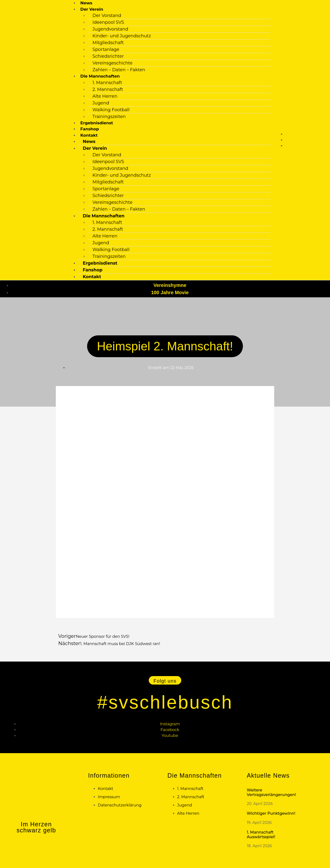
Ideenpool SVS (108, 22)
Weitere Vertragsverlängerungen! (271, 792)
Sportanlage (106, 49)
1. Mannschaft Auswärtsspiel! (261, 834)
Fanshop (90, 129)
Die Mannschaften (100, 76)
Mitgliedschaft (108, 43)
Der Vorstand (107, 16)
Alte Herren (105, 96)
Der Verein (95, 148)
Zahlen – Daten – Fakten (119, 70)
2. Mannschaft (108, 89)
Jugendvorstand (110, 29)
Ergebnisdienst (97, 123)
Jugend (101, 103)
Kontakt (92, 277)
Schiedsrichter (108, 56)
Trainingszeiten (109, 117)
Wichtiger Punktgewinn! (271, 813)
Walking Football (111, 110)
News (86, 3)
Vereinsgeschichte (112, 63)
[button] (165, 680)
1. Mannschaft (107, 83)
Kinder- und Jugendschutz (122, 36)
